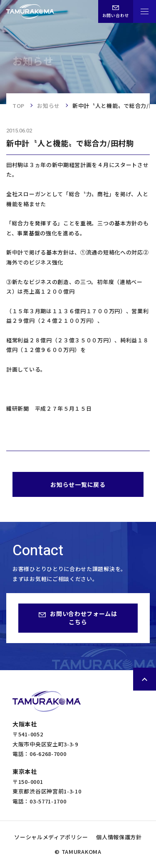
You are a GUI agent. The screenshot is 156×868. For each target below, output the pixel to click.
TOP (19, 106)
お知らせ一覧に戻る (78, 484)
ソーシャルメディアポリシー (51, 837)
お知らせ (48, 106)
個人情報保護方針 (119, 837)
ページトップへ (145, 679)
